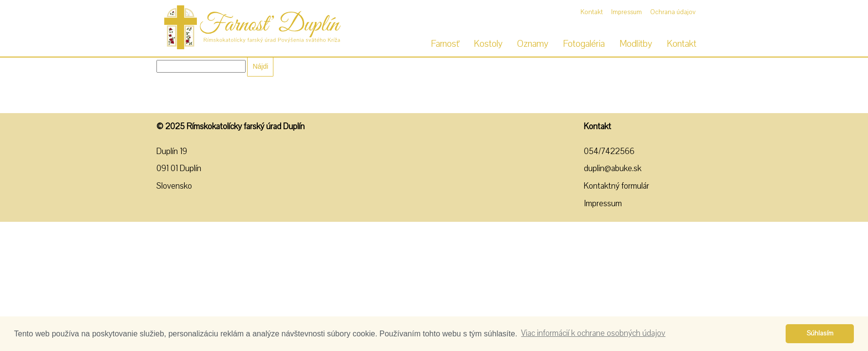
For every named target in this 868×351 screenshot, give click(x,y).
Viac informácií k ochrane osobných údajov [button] (593, 333)
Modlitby (636, 44)
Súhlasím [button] (820, 333)
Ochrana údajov (673, 12)
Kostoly (488, 44)
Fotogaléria (584, 44)
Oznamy (533, 44)
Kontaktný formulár (617, 186)
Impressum (627, 12)
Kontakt (592, 12)
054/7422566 (609, 151)
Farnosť (445, 44)
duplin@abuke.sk (613, 168)
